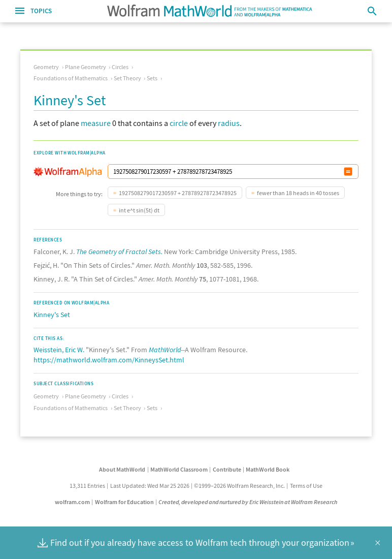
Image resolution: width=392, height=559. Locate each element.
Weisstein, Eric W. (59, 350)
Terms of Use (306, 486)
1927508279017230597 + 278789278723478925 (178, 193)
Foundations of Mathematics (71, 78)
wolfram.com (72, 502)
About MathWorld (122, 469)
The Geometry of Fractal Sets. (119, 252)
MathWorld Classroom (179, 469)
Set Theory (127, 78)
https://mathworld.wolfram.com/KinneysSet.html (109, 360)
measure (96, 123)
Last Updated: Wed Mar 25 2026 (150, 486)
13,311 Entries (87, 486)
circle (179, 123)
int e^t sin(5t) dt (139, 210)
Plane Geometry (86, 67)
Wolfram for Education (124, 502)
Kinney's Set (52, 315)
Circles (120, 67)
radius (229, 123)
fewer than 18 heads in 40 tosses (298, 193)
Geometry (46, 67)
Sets (152, 78)
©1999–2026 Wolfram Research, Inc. (239, 486)
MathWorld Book (268, 469)
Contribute (227, 469)
